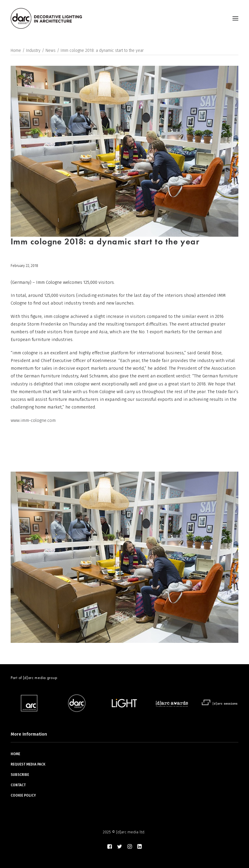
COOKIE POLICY (23, 795)
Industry (33, 51)
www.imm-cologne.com (33, 420)
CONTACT (18, 785)
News (51, 51)
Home (16, 51)
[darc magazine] (46, 18)
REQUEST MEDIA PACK (28, 764)
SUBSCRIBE (20, 775)
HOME (15, 754)
